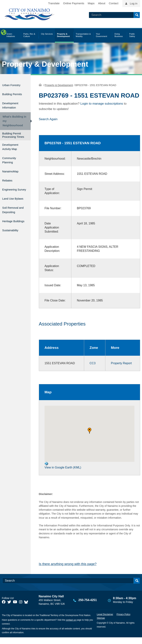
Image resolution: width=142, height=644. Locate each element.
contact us (71, 627)
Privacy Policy (123, 621)
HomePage (40, 84)
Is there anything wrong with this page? (68, 571)
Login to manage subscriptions (102, 110)
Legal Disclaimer (105, 621)
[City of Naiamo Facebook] (4, 609)
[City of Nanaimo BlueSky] (27, 609)
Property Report (119, 370)
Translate (54, 3)
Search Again (48, 126)
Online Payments (74, 3)
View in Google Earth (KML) (63, 472)
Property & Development (45, 64)
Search (137, 15)
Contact (114, 3)
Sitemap (101, 625)
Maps (91, 3)
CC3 (91, 370)
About (102, 3)
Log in (134, 3)
